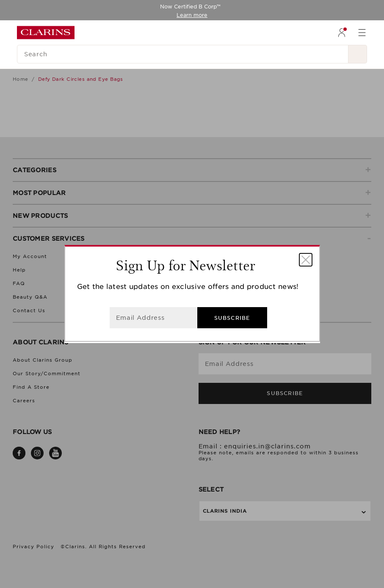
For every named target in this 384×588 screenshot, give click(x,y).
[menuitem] (342, 33)
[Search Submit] (358, 54)
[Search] (183, 54)
